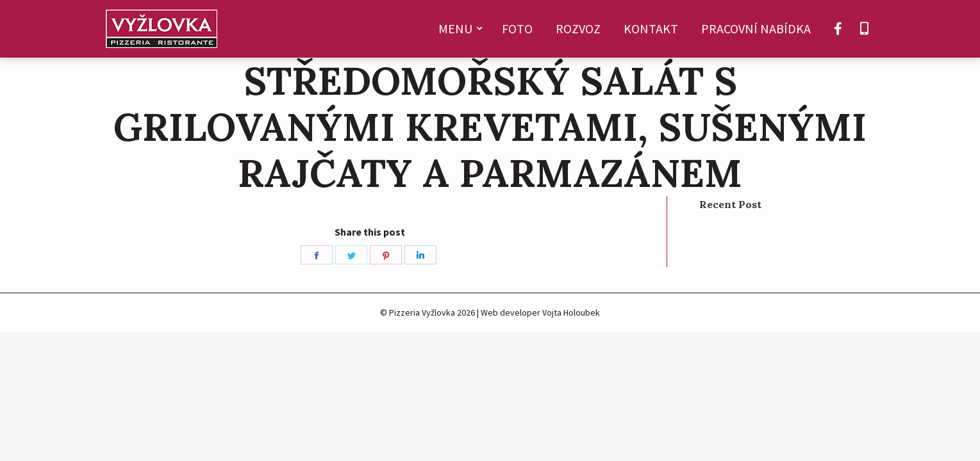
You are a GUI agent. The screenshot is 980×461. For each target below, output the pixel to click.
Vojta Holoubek (571, 312)
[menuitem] (459, 29)
